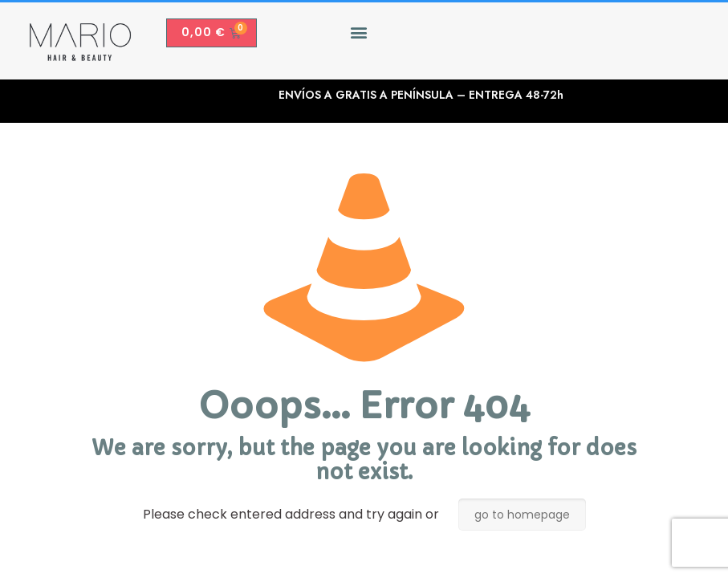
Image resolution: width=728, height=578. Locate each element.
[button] (358, 32)
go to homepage (522, 515)
